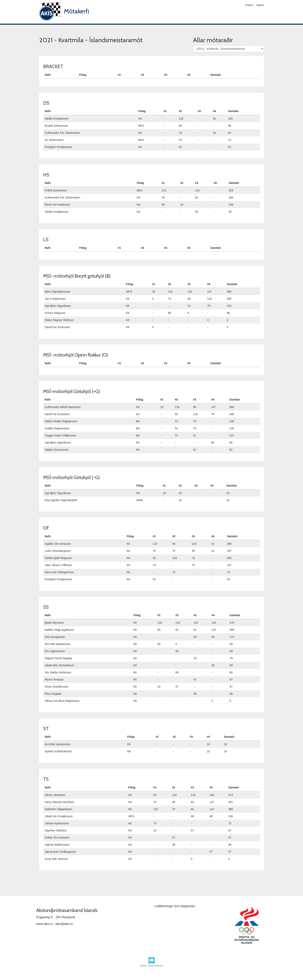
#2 (143, 75)
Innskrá (249, 5)
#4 (189, 75)
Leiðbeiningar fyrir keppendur (175, 906)
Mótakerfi (76, 11)
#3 (166, 75)
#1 (119, 75)
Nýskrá (260, 5)
